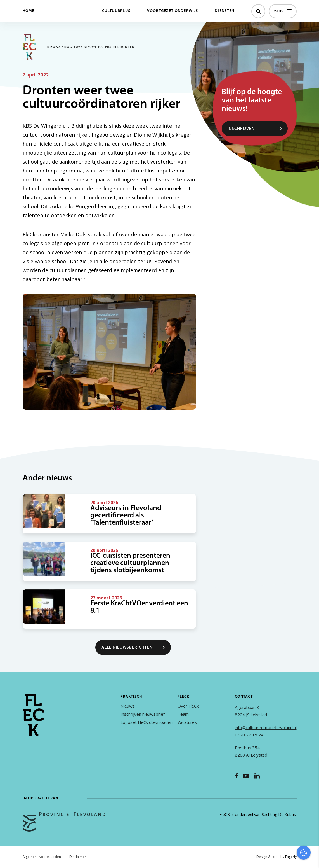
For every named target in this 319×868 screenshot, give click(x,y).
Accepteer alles (271, 841)
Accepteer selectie (271, 858)
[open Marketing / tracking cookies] (310, 821)
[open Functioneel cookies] (310, 804)
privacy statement (291, 785)
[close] (310, 769)
